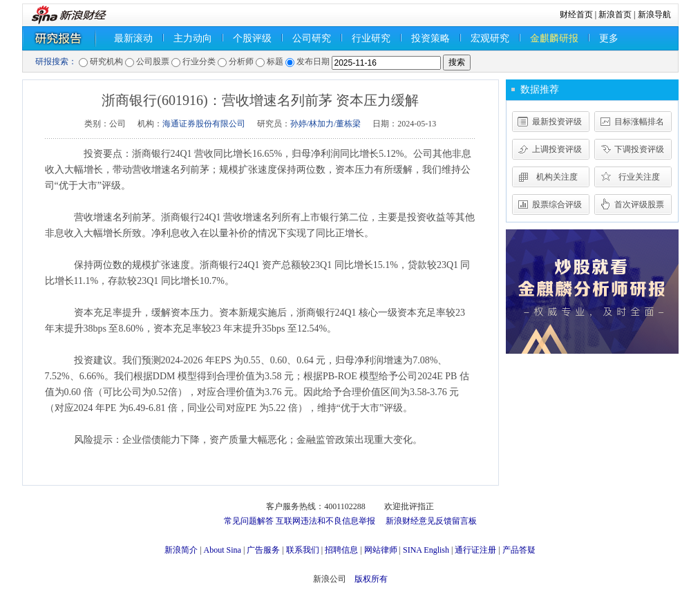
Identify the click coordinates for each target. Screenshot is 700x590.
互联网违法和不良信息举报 (325, 521)
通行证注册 (475, 550)
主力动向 (193, 38)
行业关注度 (639, 177)
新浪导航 (654, 15)
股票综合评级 (557, 204)
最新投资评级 (557, 122)
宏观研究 (490, 38)
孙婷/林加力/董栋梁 (326, 124)
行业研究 (371, 38)
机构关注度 (557, 177)
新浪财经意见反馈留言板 (431, 521)
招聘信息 (341, 550)
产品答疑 (519, 550)
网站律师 (381, 550)
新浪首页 (615, 15)
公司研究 (312, 38)
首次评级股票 (639, 204)
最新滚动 (133, 38)
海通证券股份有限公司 (204, 124)
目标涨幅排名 (639, 122)
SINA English (426, 550)
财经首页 (576, 15)
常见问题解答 (249, 521)
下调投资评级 (639, 149)
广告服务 (263, 550)
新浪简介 (181, 550)
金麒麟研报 (554, 38)
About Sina (223, 550)
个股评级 (252, 38)
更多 (609, 38)
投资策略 (431, 38)
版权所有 (371, 579)
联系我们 (303, 550)
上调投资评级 (557, 149)
